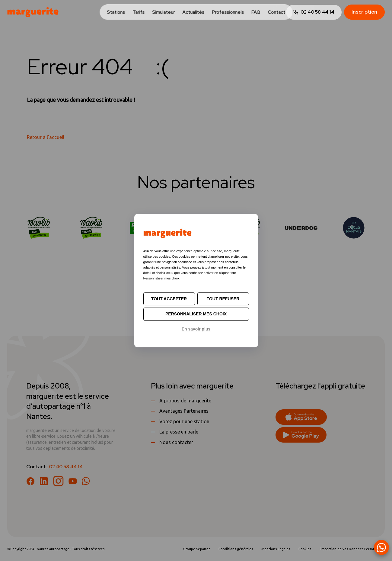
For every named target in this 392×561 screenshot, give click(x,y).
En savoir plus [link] (196, 329)
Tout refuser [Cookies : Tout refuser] (223, 299)
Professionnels (228, 12)
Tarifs (139, 12)
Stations (116, 12)
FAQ (256, 12)
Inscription (364, 12)
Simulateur (163, 12)
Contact (276, 12)
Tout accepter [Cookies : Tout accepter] (169, 299)
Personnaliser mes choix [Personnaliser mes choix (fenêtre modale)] (196, 314)
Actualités (193, 12)
